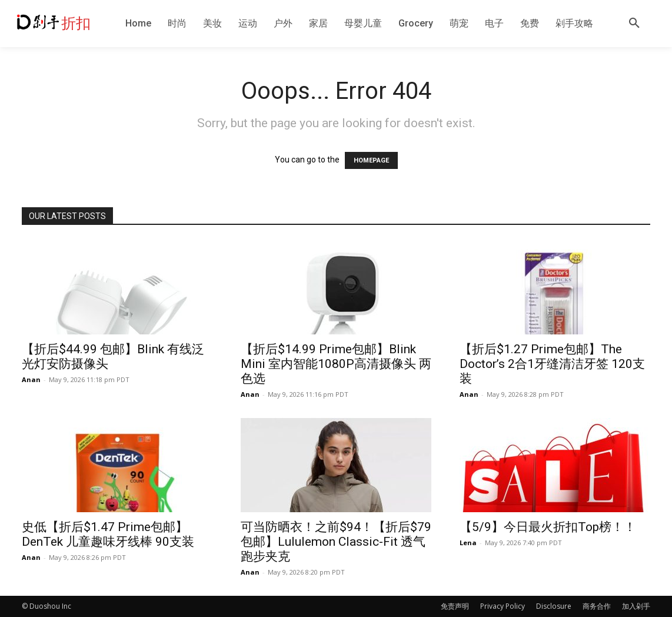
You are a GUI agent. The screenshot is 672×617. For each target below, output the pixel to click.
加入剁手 (636, 606)
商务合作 (597, 606)
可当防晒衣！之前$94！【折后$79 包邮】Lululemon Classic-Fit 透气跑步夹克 (336, 542)
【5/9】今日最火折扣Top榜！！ (548, 527)
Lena (468, 543)
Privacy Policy (503, 606)
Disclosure (554, 606)
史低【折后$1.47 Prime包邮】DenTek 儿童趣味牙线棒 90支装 (108, 534)
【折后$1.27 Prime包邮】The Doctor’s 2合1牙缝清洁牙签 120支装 (552, 364)
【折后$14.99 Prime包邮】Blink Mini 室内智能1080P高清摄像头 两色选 (336, 364)
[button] (634, 24)
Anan (31, 379)
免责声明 (455, 606)
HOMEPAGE (371, 160)
